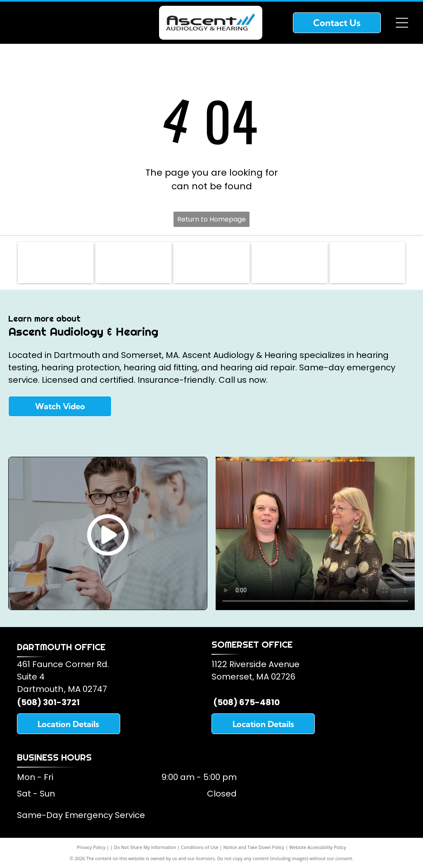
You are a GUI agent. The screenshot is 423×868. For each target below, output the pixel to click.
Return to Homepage (211, 219)
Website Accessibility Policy (318, 847)
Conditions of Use (200, 847)
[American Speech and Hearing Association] (211, 262)
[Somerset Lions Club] (56, 262)
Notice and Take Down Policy (254, 847)
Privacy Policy (91, 847)
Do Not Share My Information (145, 847)
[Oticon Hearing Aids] (368, 262)
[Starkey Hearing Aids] (290, 262)
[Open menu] (402, 23)
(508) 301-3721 (48, 702)
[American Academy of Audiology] (133, 262)
